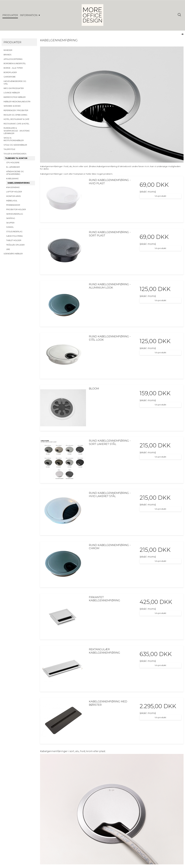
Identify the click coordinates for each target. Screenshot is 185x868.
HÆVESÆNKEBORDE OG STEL (15, 83)
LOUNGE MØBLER (12, 93)
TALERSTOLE (9, 149)
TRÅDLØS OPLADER (15, 245)
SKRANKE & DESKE (12, 106)
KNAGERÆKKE (13, 187)
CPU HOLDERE (13, 163)
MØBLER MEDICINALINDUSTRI (17, 102)
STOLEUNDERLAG (14, 232)
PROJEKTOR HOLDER (16, 209)
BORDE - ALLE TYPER (13, 68)
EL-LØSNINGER (13, 167)
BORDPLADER (10, 72)
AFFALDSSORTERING (13, 59)
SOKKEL (10, 227)
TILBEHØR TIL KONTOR (16, 158)
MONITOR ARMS (14, 196)
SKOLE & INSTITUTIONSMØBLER (14, 139)
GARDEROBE (10, 77)
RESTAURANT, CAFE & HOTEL (16, 124)
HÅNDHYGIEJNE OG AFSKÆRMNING (15, 173)
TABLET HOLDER (14, 240)
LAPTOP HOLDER (14, 192)
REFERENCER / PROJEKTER (16, 110)
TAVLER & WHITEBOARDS (15, 154)
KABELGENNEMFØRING (19, 183)
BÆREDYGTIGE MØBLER (15, 97)
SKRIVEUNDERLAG (15, 214)
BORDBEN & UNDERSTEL (15, 63)
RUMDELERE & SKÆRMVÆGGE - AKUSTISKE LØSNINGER (17, 131)
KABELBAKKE (12, 179)
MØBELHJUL (12, 201)
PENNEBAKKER (13, 205)
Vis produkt (160, 196)
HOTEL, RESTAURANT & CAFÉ (16, 119)
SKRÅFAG (11, 218)
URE (8, 249)
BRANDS (8, 55)
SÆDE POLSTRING (15, 236)
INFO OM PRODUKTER (14, 88)
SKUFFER (10, 223)
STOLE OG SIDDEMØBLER (15, 145)
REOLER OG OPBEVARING (15, 115)
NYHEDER (8, 50)
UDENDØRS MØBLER (13, 254)
